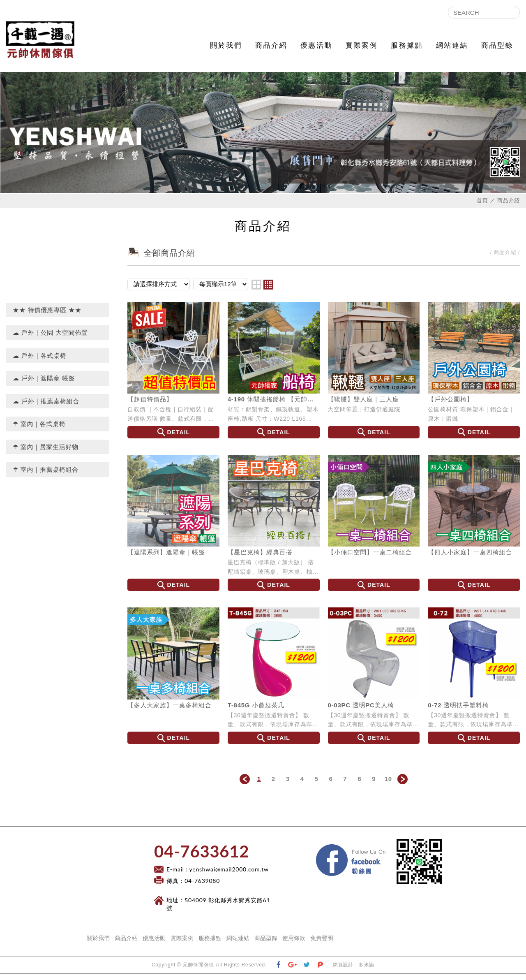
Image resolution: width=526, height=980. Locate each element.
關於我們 (226, 45)
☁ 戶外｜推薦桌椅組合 (46, 407)
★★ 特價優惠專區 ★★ (47, 316)
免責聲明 (322, 944)
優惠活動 (316, 45)
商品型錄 (497, 45)
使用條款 (294, 944)
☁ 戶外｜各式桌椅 (40, 361)
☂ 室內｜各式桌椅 (39, 430)
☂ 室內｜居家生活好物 (46, 453)
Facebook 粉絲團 (391, 852)
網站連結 (452, 45)
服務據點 (407, 45)
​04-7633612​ (202, 857)
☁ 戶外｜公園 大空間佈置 (50, 338)
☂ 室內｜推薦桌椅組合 (46, 475)
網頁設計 (343, 971)
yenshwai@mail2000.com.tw (229, 875)
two (256, 290)
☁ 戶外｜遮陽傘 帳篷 (44, 384)
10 (388, 784)
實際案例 (362, 45)
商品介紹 (271, 45)
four (268, 290)
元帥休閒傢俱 (47, 43)
